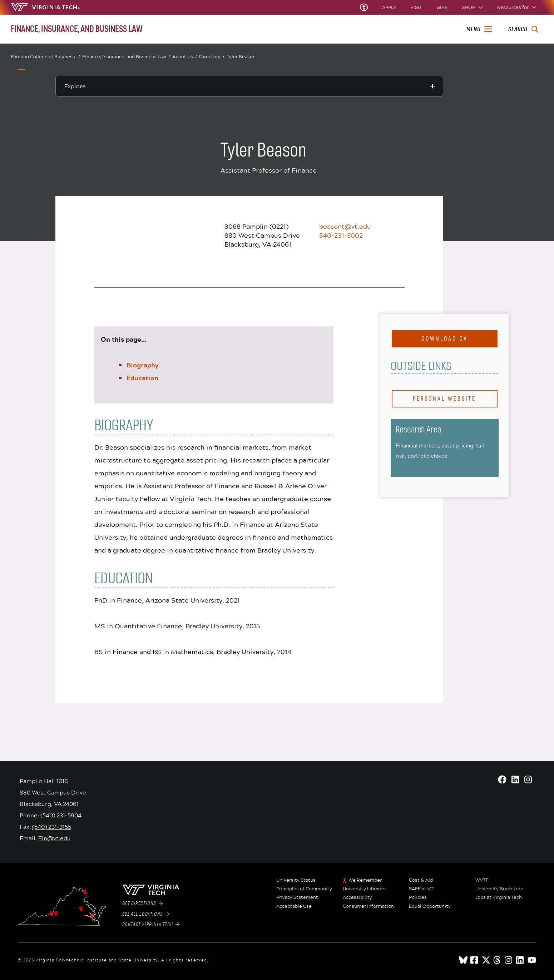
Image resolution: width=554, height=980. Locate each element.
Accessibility (357, 897)
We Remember (365, 880)
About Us (185, 57)
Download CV (445, 339)
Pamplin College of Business (45, 57)
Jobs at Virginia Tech (499, 897)
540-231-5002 (341, 235)
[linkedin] (520, 960)
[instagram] (509, 960)
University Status (296, 880)
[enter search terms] (523, 29)
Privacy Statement (297, 897)
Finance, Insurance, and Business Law (126, 57)
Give (442, 7)
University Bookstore (499, 889)
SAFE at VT (421, 889)
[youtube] (532, 960)
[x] (486, 960)
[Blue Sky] (463, 960)
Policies (418, 897)
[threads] (498, 960)
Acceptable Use (294, 906)
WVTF (482, 880)
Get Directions (143, 904)
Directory (212, 57)
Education (142, 378)
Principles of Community (304, 889)
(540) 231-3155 (52, 826)
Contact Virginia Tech (151, 925)
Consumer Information (368, 906)
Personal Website (444, 399)
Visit (416, 7)
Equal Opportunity (430, 906)
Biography (143, 365)
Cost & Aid (421, 880)
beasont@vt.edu (345, 226)
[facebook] (475, 960)
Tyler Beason (241, 56)
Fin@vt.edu (55, 838)
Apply (389, 7)
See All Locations (146, 914)
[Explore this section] (249, 86)
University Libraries (365, 889)
